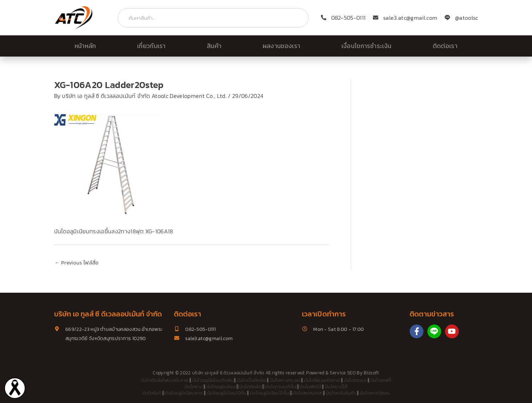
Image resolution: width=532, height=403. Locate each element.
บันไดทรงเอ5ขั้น (280, 387)
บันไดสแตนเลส (307, 393)
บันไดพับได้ (310, 387)
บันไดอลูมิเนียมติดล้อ (213, 380)
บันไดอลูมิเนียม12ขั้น (269, 393)
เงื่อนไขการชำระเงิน (367, 46)
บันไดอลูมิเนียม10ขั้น (226, 393)
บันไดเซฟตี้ (381, 380)
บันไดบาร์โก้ (336, 387)
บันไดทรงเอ (355, 380)
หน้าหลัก (85, 46)
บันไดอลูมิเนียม (221, 387)
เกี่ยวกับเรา (151, 46)
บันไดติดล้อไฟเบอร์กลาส (165, 380)
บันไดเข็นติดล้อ (251, 380)
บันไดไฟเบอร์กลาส (322, 380)
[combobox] (213, 18)
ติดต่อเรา (445, 46)
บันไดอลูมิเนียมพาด (184, 393)
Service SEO (343, 373)
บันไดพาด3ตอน (375, 393)
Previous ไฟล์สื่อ (77, 262)
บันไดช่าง (193, 387)
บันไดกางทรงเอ (285, 380)
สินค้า (214, 46)
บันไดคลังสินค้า (341, 393)
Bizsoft (371, 373)
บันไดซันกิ (152, 393)
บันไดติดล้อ (250, 387)
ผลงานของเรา (282, 46)
